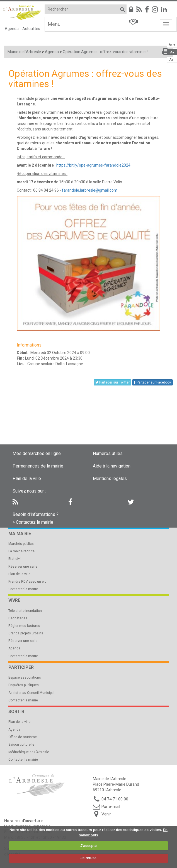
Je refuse (88, 858)
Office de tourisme (23, 737)
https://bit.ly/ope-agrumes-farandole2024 (93, 165)
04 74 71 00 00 (115, 799)
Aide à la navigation (112, 466)
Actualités (31, 29)
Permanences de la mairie (38, 466)
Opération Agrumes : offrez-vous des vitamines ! (106, 52)
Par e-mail (111, 807)
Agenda (12, 29)
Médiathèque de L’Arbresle (29, 752)
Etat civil (15, 559)
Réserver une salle (23, 567)
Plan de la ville (27, 478)
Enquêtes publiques (24, 685)
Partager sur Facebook (152, 382)
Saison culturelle (21, 745)
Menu (54, 24)
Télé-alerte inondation (25, 611)
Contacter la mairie (23, 589)
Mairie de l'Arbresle (24, 52)
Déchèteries (18, 618)
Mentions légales (110, 478)
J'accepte (88, 846)
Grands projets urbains (26, 633)
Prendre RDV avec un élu (27, 582)
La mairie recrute (21, 551)
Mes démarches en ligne (37, 453)
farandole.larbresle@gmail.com (90, 190)
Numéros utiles (108, 453)
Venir (106, 814)
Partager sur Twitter (112, 382)
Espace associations (25, 677)
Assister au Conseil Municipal (31, 693)
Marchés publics (21, 544)
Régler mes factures (24, 626)
